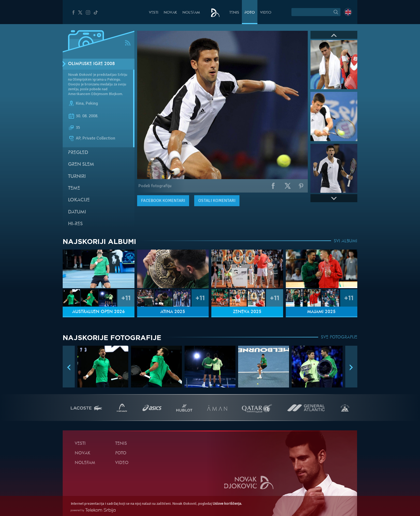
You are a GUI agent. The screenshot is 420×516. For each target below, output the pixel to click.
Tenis (234, 13)
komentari (163, 201)
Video (266, 13)
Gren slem (81, 165)
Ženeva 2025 (247, 312)
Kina (80, 103)
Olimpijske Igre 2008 (91, 64)
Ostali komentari (217, 201)
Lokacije (79, 200)
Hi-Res (75, 224)
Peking (92, 103)
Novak (170, 13)
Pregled (78, 153)
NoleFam (191, 13)
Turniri (77, 177)
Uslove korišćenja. (227, 504)
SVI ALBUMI (346, 241)
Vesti (154, 13)
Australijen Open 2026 (99, 312)
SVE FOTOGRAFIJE (339, 337)
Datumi (77, 212)
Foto (250, 13)
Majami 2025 (321, 312)
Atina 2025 (173, 312)
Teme (74, 188)
